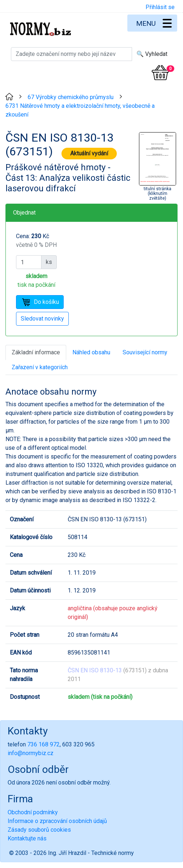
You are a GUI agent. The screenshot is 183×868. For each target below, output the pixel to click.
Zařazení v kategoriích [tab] (40, 367)
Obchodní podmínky (33, 812)
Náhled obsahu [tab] (91, 352)
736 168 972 (43, 744)
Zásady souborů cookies (39, 830)
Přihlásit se (160, 7)
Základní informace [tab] (36, 352)
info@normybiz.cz (31, 753)
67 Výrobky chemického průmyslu (71, 97)
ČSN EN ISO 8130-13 (95, 670)
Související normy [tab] (145, 352)
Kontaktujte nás (27, 838)
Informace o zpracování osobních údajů (57, 821)
